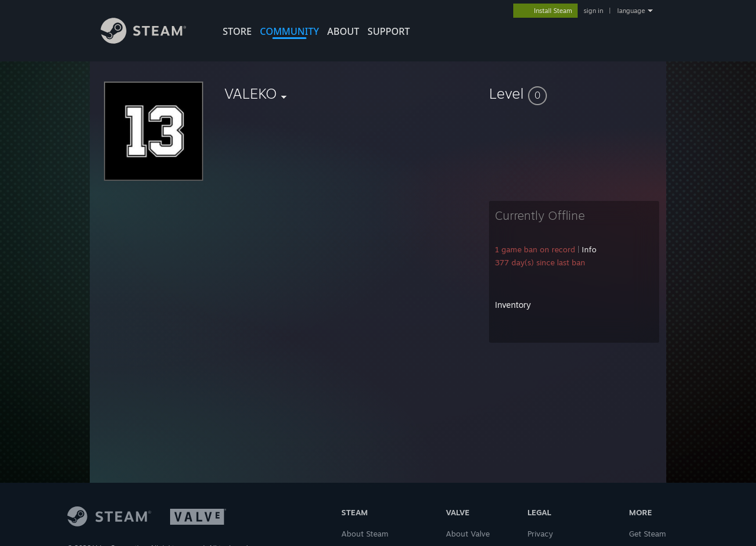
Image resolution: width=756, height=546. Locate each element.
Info (589, 249)
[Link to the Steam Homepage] (152, 40)
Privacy (540, 534)
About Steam (365, 534)
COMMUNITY (289, 31)
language (631, 11)
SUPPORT (389, 31)
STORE (237, 31)
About (343, 31)
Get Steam (648, 534)
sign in (593, 11)
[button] (574, 93)
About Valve (468, 534)
